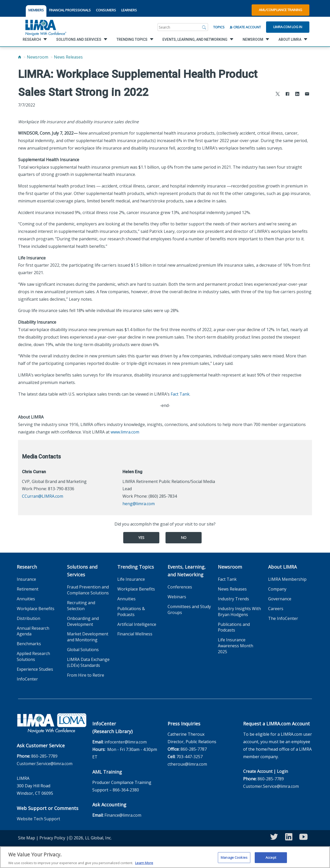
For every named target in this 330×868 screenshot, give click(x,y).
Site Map (27, 838)
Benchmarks (29, 644)
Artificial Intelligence (137, 624)
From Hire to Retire (86, 675)
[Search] (204, 27)
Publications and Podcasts (234, 627)
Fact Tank (180, 394)
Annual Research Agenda (33, 631)
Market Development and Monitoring (88, 637)
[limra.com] (45, 27)
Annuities (26, 599)
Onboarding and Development (83, 621)
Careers (276, 609)
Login (282, 771)
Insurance (26, 579)
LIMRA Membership (287, 579)
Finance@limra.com (123, 815)
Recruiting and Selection (81, 606)
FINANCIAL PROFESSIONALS (70, 10)
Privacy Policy (52, 838)
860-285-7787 (194, 749)
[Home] (20, 57)
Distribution (28, 618)
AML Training (107, 772)
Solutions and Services (82, 571)
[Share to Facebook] (287, 95)
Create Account (245, 27)
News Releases (68, 57)
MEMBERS (36, 10)
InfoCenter (27, 679)
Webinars (177, 597)
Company (277, 589)
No (184, 538)
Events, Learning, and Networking (187, 571)
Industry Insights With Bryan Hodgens (239, 612)
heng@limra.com (139, 504)
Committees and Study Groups (189, 609)
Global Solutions (83, 650)
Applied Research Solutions (33, 656)
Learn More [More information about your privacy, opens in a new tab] (144, 865)
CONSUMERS (106, 10)
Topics (219, 27)
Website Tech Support (38, 819)
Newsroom (38, 57)
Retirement (28, 589)
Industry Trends (233, 599)
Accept (271, 859)
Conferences (180, 587)
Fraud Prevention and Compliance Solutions (88, 590)
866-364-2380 (126, 790)
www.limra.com (125, 432)
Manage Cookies (234, 859)
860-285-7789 (44, 756)
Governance (280, 599)
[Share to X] (278, 95)
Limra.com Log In (288, 27)
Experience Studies (35, 669)
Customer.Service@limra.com (45, 764)
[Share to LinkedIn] (297, 95)
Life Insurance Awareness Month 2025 (236, 646)
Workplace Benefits (36, 609)
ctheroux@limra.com (187, 764)
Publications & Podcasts (131, 612)
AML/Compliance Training (280, 10)
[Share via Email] (307, 95)
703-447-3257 (189, 757)
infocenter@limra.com (126, 742)
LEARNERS (129, 10)
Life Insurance (131, 579)
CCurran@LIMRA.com (43, 496)
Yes (141, 538)
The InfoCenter (283, 618)
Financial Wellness (135, 634)
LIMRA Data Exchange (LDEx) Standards (88, 662)
